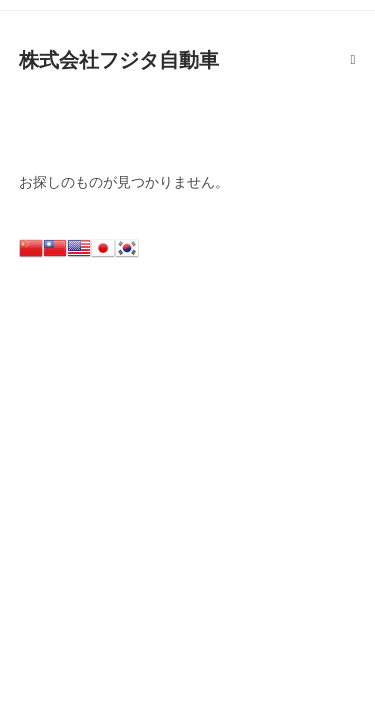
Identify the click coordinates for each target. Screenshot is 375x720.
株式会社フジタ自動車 (119, 60)
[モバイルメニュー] (354, 60)
